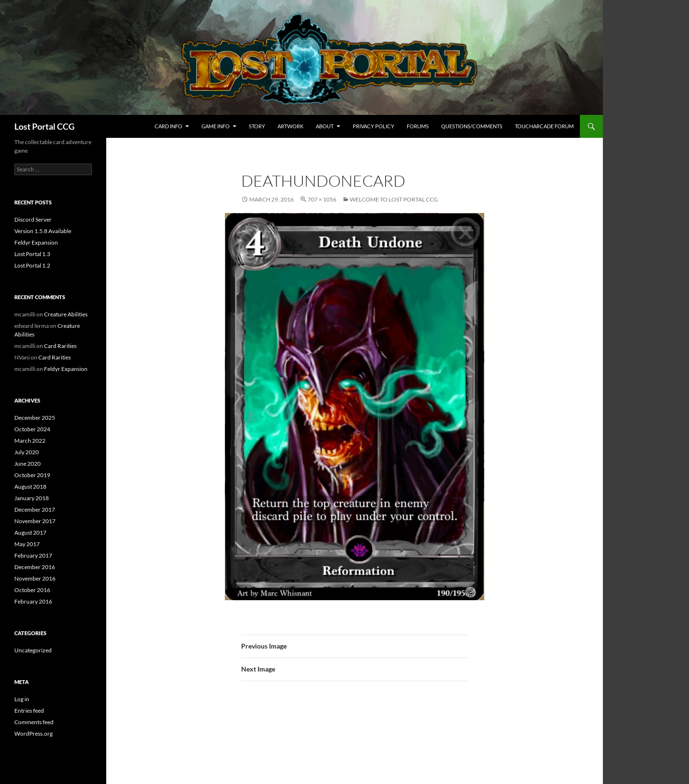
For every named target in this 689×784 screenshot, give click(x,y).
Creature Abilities (66, 314)
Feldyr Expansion (36, 242)
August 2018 (30, 487)
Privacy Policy (373, 126)
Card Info (168, 126)
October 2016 (32, 590)
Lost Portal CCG (44, 126)
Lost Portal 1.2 (32, 265)
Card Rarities (60, 346)
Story (257, 126)
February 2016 (33, 601)
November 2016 (35, 578)
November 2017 (35, 521)
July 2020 (27, 452)
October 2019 (32, 475)
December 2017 (35, 510)
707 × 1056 (322, 199)
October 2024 (32, 429)
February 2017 (33, 555)
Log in (22, 699)
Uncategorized (33, 650)
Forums (418, 126)
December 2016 (35, 567)
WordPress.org (33, 734)
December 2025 (35, 418)
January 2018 (32, 498)
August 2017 (30, 532)
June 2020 (28, 464)
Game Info (216, 126)
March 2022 (30, 441)
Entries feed (29, 711)
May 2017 (27, 544)
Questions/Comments (472, 126)
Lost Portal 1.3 (32, 254)
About (325, 126)
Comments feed (34, 722)
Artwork (290, 126)
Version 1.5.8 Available (43, 231)
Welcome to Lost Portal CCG (394, 199)
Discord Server (33, 219)
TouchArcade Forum (544, 126)
